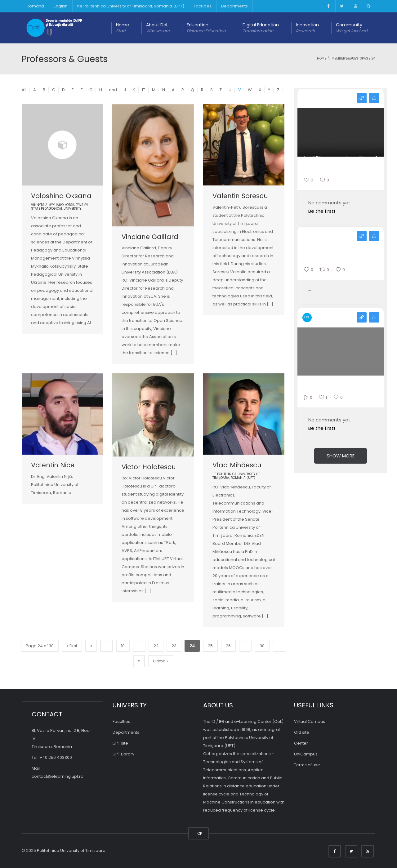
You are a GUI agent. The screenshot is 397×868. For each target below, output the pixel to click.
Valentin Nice (53, 465)
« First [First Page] (72, 646)
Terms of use (307, 765)
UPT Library (123, 754)
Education (206, 28)
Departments (234, 6)
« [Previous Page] (91, 646)
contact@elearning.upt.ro (58, 776)
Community (352, 28)
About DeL (158, 28)
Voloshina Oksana (61, 196)
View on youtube (362, 317)
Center (301, 743)
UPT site (120, 743)
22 (156, 646)
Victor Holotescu (149, 467)
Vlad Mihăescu (237, 465)
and (113, 90)
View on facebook (362, 236)
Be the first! (322, 211)
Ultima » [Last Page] (161, 661)
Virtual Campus (310, 721)
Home (123, 28)
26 (228, 646)
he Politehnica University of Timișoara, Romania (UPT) (131, 6)
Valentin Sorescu (240, 196)
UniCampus (306, 754)
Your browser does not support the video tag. (341, 140)
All (24, 90)
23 (174, 646)
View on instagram (362, 98)
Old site (302, 732)
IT (144, 90)
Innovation (307, 28)
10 (123, 646)
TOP (198, 833)
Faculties (203, 6)
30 (262, 646)
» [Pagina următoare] (139, 661)
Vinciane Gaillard (150, 237)
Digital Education (261, 28)
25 (210, 646)
